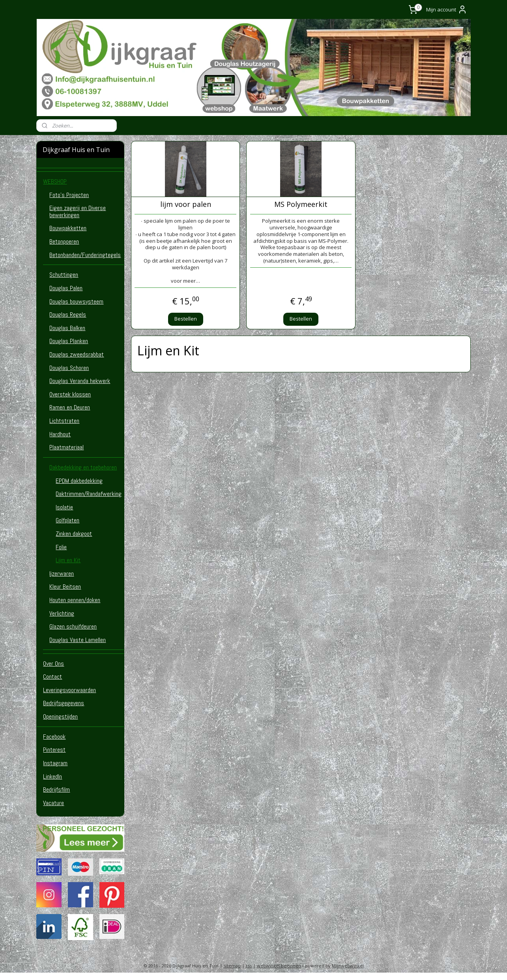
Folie (61, 547)
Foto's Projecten (69, 195)
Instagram (55, 763)
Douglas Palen (66, 288)
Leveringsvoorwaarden (69, 690)
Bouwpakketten (68, 228)
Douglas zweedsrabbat (77, 354)
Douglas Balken (67, 328)
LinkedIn (52, 776)
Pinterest (54, 750)
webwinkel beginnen (279, 966)
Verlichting (62, 613)
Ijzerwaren (62, 574)
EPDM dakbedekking (79, 481)
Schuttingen (64, 275)
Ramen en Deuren (70, 407)
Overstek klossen (70, 394)
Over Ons (53, 664)
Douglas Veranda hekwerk (80, 381)
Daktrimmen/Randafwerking (89, 494)
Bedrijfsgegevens (64, 703)
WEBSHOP (55, 181)
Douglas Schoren (69, 368)
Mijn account (447, 9)
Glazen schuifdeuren (73, 626)
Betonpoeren (64, 241)
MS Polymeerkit (301, 205)
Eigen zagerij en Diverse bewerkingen (78, 211)
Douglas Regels (68, 314)
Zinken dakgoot (74, 534)
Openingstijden (60, 716)
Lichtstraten (64, 421)
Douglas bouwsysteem (76, 301)
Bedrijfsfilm (56, 789)
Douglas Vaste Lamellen (78, 640)
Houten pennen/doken (75, 600)
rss (249, 966)
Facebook (54, 737)
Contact (52, 677)
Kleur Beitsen (65, 587)
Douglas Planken (69, 341)
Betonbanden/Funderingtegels (85, 255)
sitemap (232, 966)
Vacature (53, 803)
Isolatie (64, 507)
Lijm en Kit (68, 560)
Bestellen (185, 319)
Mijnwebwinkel (348, 966)
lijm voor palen (185, 205)
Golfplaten (67, 520)
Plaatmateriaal (66, 447)
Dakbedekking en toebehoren (83, 467)
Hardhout (60, 434)
